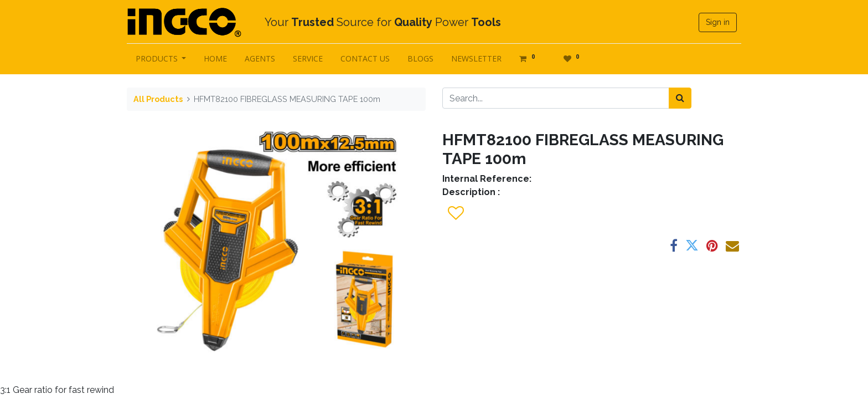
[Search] (680, 98)
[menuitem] (216, 58)
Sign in (718, 22)
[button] (455, 213)
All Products (158, 99)
